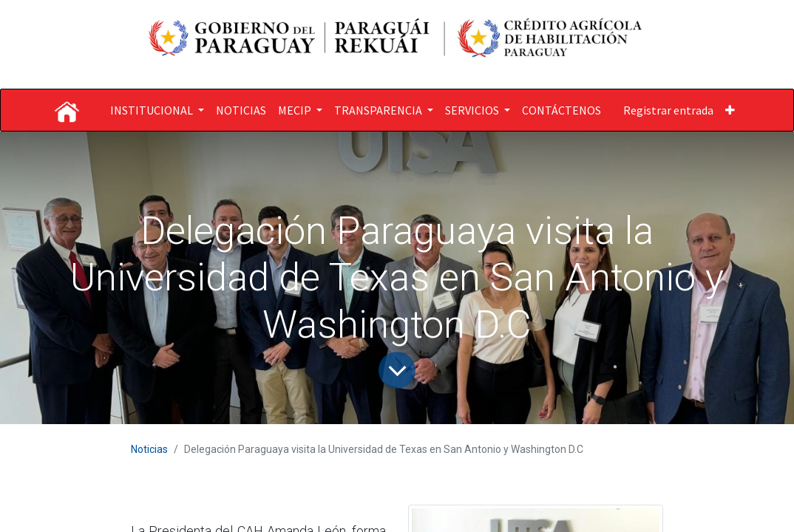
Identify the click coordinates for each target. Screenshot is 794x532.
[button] (730, 110)
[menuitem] (241, 110)
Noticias (149, 449)
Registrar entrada (668, 110)
